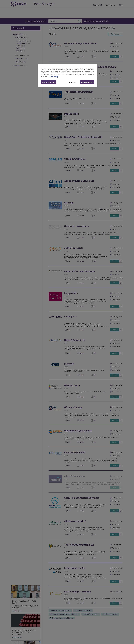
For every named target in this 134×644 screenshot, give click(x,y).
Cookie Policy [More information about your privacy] (53, 77)
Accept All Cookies (87, 82)
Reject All (72, 82)
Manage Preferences (49, 82)
